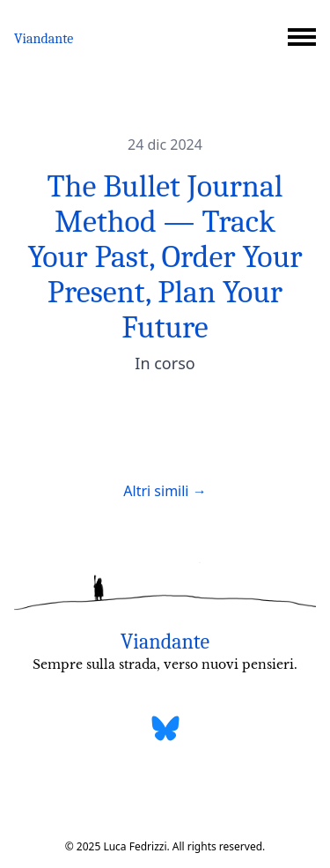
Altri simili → (165, 491)
